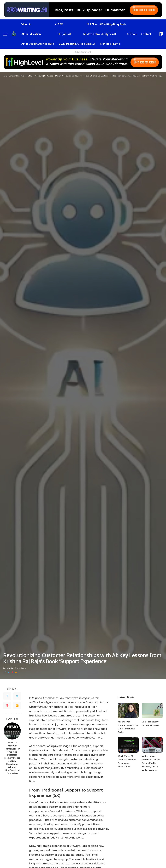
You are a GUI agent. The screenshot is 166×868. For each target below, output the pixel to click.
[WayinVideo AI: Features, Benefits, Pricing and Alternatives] (128, 745)
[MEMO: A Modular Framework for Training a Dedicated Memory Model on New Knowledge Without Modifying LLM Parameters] (12, 731)
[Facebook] (5, 672)
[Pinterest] (12, 672)
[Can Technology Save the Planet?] (152, 711)
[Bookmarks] (161, 34)
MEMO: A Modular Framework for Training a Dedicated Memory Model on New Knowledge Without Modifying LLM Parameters (12, 758)
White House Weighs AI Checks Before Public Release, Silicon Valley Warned (151, 763)
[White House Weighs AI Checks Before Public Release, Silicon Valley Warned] (152, 745)
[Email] (16, 672)
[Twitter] (9, 672)
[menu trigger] (7, 34)
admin (10, 668)
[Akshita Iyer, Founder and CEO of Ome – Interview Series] (128, 711)
